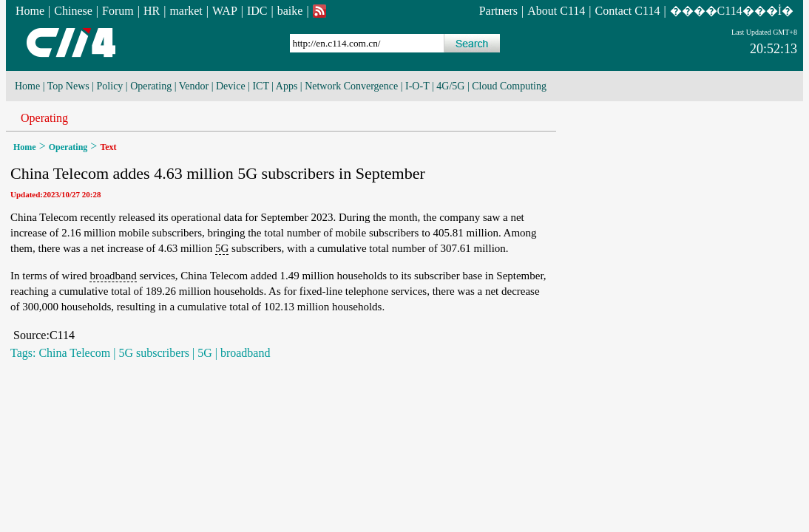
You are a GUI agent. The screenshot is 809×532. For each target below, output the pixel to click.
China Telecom (74, 353)
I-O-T (417, 86)
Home (30, 11)
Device (231, 86)
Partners (498, 11)
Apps (287, 86)
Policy (110, 86)
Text (108, 147)
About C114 (556, 11)
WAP (225, 11)
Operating (151, 86)
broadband (113, 276)
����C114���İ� (732, 11)
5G (222, 248)
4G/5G (450, 86)
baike (290, 11)
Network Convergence (351, 86)
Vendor (194, 86)
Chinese (73, 11)
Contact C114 (628, 11)
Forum (118, 11)
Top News (68, 86)
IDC (257, 11)
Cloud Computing (509, 86)
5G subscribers (154, 353)
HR (152, 11)
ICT (260, 86)
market (186, 11)
